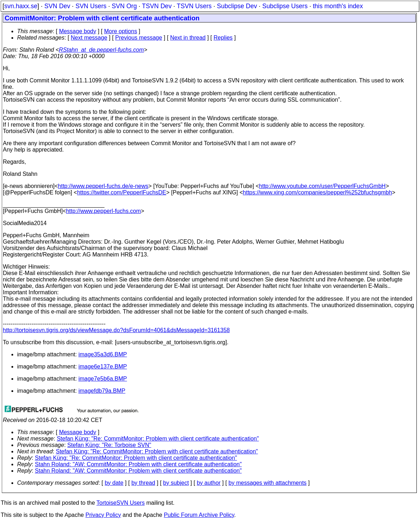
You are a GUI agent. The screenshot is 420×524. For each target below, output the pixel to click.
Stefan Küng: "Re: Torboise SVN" (109, 445)
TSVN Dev (157, 6)
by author (209, 483)
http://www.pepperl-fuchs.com (103, 211)
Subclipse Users (285, 6)
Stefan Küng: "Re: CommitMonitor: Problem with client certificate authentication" (158, 439)
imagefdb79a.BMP (102, 391)
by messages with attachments (267, 483)
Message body (77, 31)
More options (121, 31)
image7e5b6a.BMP (103, 379)
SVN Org (124, 6)
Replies (223, 38)
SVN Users (91, 6)
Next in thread (188, 38)
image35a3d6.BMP (103, 354)
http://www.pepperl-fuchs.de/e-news (103, 186)
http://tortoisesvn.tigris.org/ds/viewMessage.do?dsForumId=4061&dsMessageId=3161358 (116, 330)
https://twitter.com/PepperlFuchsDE (122, 192)
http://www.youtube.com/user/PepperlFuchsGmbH (322, 186)
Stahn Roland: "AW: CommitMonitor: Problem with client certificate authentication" (138, 464)
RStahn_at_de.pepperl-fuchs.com (101, 50)
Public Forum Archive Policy (199, 515)
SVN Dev (57, 6)
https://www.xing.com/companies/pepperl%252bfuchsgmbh (318, 192)
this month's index (338, 6)
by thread (143, 483)
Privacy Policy (103, 515)
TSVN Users (194, 6)
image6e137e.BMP (103, 367)
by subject (176, 483)
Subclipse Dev (237, 6)
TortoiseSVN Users (120, 503)
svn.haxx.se (21, 6)
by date (114, 483)
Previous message (139, 38)
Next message (89, 38)
